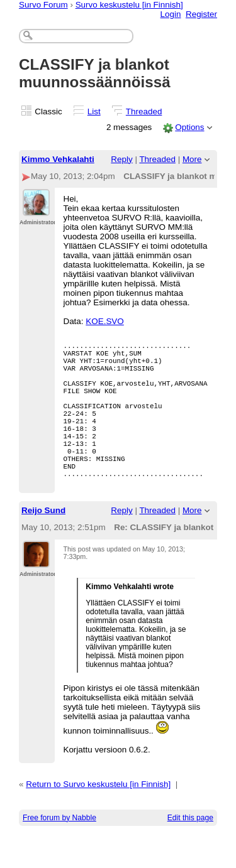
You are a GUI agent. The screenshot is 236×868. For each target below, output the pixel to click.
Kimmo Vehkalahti (58, 159)
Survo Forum (43, 5)
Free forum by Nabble (59, 852)
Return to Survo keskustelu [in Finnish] (98, 818)
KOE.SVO (105, 321)
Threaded (144, 111)
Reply (121, 159)
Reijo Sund (43, 544)
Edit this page (190, 852)
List (94, 111)
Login (171, 14)
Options (189, 127)
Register (201, 14)
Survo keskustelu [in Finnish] (129, 5)
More (192, 159)
